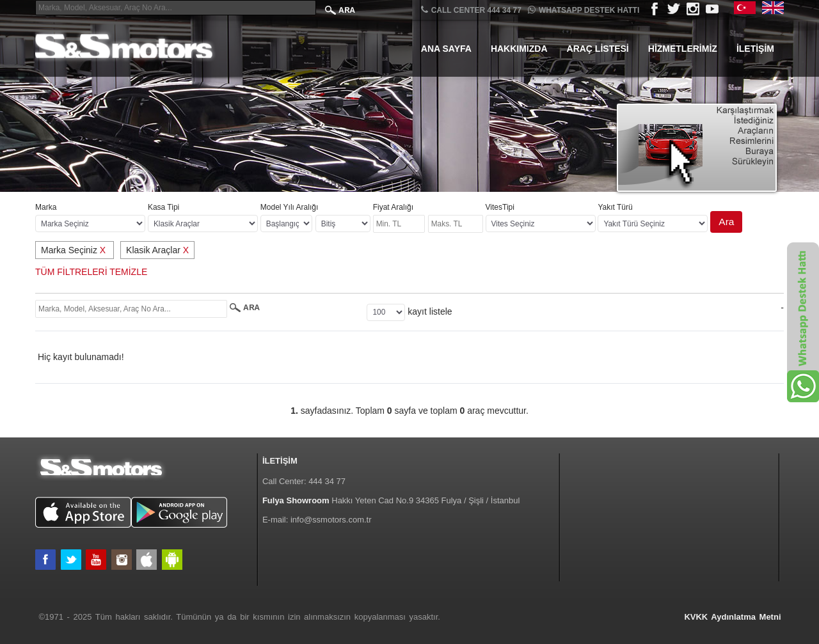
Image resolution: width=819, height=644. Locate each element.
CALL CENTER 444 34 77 (471, 10)
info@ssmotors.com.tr (331, 520)
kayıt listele (430, 311)
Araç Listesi (598, 49)
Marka (46, 207)
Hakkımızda (519, 49)
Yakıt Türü (615, 207)
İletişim (755, 49)
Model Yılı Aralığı (290, 207)
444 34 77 (327, 481)
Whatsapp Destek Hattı (584, 10)
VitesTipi (500, 207)
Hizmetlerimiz (683, 49)
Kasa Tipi (163, 207)
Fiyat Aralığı (393, 207)
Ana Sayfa (446, 49)
